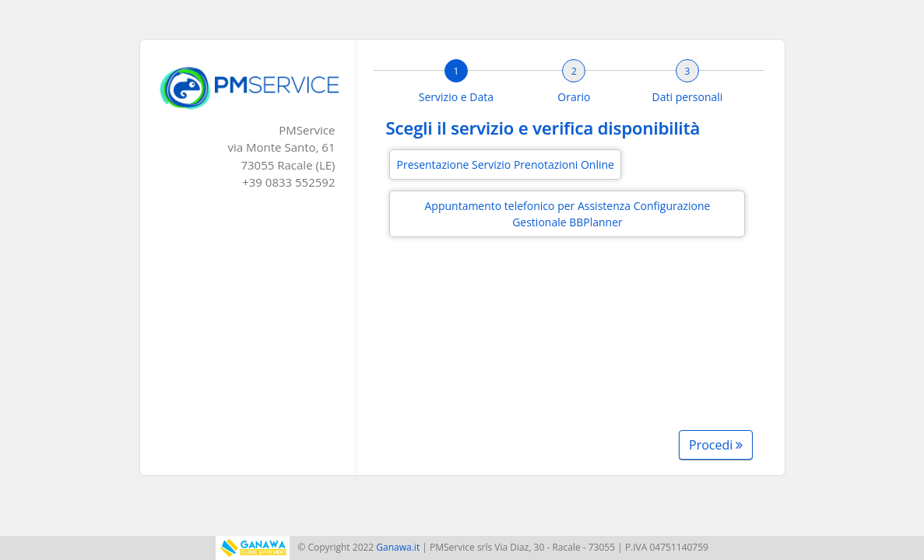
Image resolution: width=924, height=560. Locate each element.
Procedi (716, 445)
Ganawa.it (398, 547)
